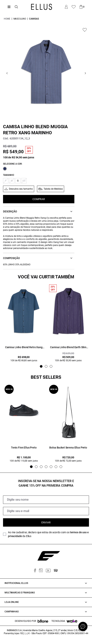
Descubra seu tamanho (21, 189)
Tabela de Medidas (53, 189)
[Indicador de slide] (41, 366)
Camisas (34, 19)
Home (7, 19)
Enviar (46, 522)
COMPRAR (39, 199)
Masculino (20, 19)
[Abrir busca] (16, 7)
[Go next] (85, 73)
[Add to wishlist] (85, 30)
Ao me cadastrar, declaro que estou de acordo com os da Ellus (48, 534)
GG (24, 181)
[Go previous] (7, 73)
